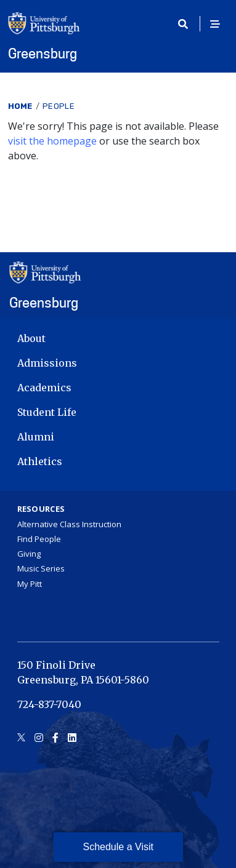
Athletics (40, 461)
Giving (29, 554)
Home (20, 106)
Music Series (41, 568)
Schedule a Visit (118, 847)
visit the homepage (52, 141)
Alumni (36, 437)
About (31, 338)
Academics (44, 388)
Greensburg (43, 54)
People (59, 106)
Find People (39, 539)
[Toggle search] (187, 24)
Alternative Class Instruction (69, 524)
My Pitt (30, 584)
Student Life (47, 412)
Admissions (47, 363)
